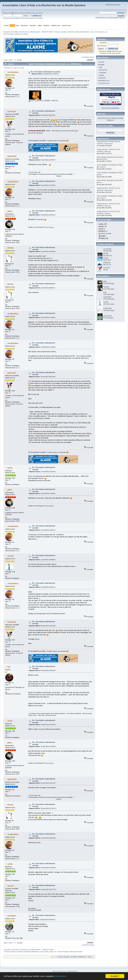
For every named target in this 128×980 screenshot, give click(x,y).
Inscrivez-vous (104, 83)
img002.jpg (33, 101)
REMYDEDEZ (103, 159)
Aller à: (53, 957)
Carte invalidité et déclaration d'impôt (109, 165)
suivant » (92, 57)
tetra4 (109, 151)
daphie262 (12, 156)
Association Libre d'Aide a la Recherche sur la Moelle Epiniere (44, 5)
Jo (106, 32)
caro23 (10, 556)
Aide (101, 67)
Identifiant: (103, 43)
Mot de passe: (102, 46)
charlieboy (107, 263)
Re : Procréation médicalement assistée (46, 72)
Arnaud (106, 258)
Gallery (102, 75)
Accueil (102, 62)
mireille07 (12, 916)
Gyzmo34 (12, 111)
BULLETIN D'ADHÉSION (110, 108)
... (14, 60)
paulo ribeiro (108, 316)
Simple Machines (72, 971)
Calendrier (103, 73)
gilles (10, 211)
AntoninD (110, 144)
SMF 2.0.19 (56, 971)
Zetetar (10, 248)
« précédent (85, 57)
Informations (61, 976)
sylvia (92, 32)
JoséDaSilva (13, 72)
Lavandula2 (107, 249)
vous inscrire (38, 13)
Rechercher (103, 70)
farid (100, 183)
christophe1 (103, 167)
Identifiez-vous (104, 81)
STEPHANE (107, 308)
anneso (102, 32)
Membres (102, 78)
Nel (9, 667)
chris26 (97, 32)
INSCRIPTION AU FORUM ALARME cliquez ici (110, 18)
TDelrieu (106, 287)
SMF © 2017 (64, 971)
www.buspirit (50, 227)
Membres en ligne (105, 233)
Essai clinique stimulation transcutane (110, 157)
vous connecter (25, 13)
